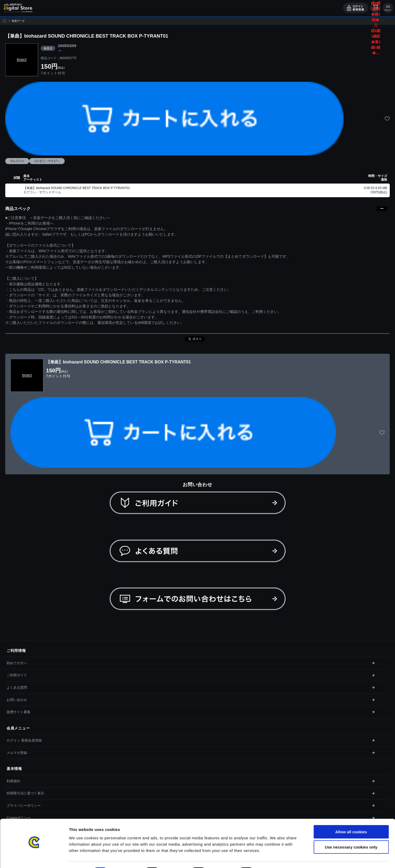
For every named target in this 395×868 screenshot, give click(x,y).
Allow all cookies (351, 818)
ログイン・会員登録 (356, 8)
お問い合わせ (17, 700)
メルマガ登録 (17, 753)
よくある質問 (17, 687)
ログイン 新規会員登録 (24, 740)
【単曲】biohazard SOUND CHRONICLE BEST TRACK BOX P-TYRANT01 (77, 188)
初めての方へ (17, 663)
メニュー (388, 8)
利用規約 (13, 781)
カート (376, 8)
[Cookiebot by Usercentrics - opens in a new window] (34, 858)
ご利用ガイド (17, 675)
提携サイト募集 (19, 712)
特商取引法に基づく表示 (25, 793)
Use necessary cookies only (351, 833)
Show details (276, 858)
